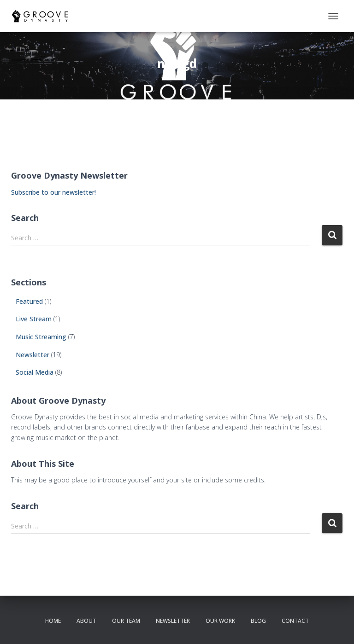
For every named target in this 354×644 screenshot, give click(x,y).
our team (126, 621)
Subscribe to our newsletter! (53, 192)
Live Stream (34, 319)
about (86, 621)
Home (53, 621)
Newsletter (32, 355)
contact (295, 621)
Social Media (35, 372)
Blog (258, 621)
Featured (29, 301)
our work (220, 621)
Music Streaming (41, 337)
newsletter (173, 621)
